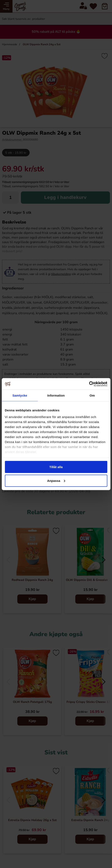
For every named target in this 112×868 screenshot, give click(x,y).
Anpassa (56, 480)
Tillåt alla (56, 467)
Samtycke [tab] (20, 395)
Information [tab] (56, 395)
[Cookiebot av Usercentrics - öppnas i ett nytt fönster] (89, 384)
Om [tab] (92, 395)
